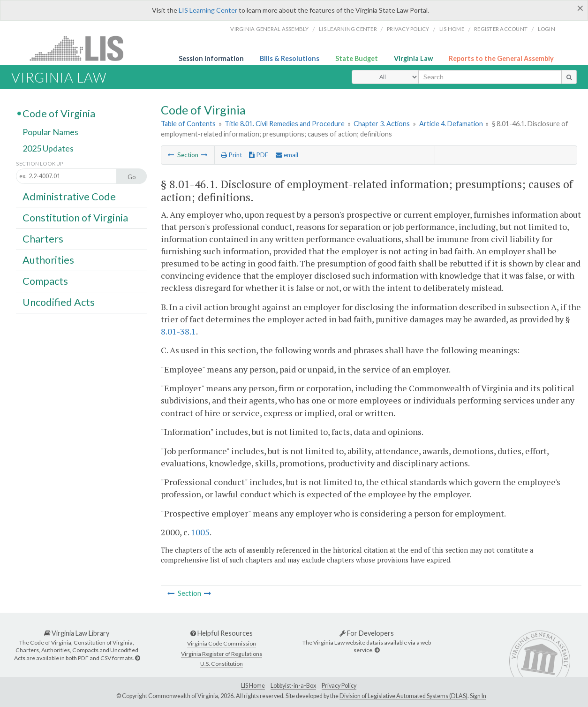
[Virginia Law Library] (137, 658)
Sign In (478, 696)
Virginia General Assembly (269, 29)
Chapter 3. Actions (382, 124)
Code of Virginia (59, 113)
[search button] (569, 77)
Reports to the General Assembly (501, 58)
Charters (43, 239)
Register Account (501, 29)
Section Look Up (40, 163)
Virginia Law (413, 58)
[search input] (490, 77)
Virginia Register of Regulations (222, 654)
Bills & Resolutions (290, 58)
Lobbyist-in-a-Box (293, 686)
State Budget (357, 58)
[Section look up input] (75, 177)
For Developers (367, 633)
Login (547, 29)
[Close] (580, 8)
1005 (200, 532)
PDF (259, 155)
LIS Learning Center (208, 10)
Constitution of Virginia (75, 217)
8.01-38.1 (178, 331)
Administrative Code (69, 196)
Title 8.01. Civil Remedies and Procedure (285, 124)
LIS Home (253, 686)
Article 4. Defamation (451, 124)
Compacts (45, 281)
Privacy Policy (408, 29)
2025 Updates (48, 149)
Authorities (48, 260)
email (287, 155)
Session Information (211, 58)
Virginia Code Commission (222, 643)
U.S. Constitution (222, 664)
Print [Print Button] (231, 155)
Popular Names (50, 132)
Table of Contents (188, 124)
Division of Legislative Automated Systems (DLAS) (403, 696)
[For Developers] (377, 650)
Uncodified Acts (59, 302)
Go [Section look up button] (132, 177)
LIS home (452, 29)
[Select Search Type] (385, 77)
